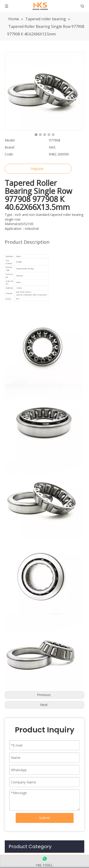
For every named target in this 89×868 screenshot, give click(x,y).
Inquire (37, 169)
